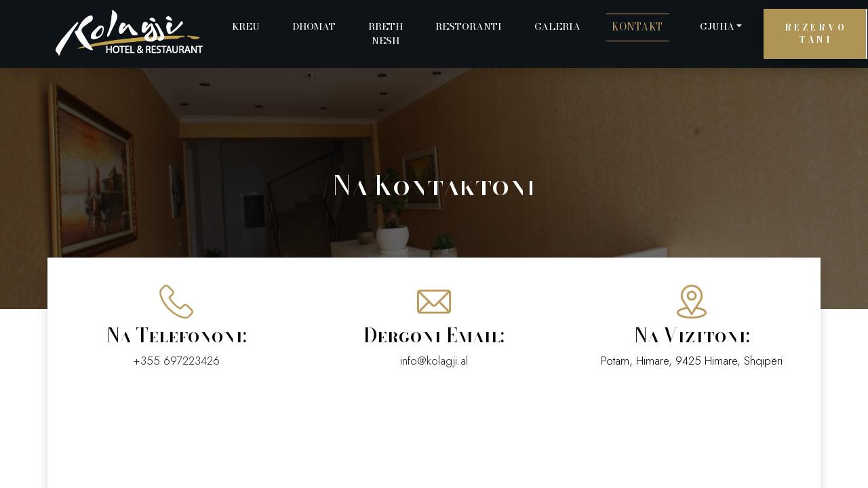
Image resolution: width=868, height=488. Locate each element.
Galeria (557, 26)
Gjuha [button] (717, 26)
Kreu (246, 26)
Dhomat (314, 26)
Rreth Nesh (386, 34)
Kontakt (637, 27)
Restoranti (469, 26)
